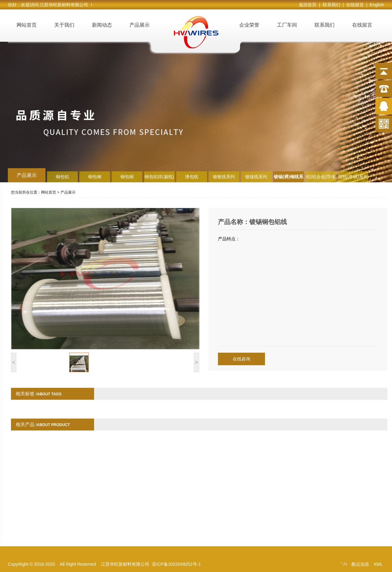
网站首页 (27, 25)
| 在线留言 (354, 5)
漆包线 (192, 177)
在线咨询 (241, 359)
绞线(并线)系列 (353, 177)
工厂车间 (287, 25)
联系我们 (325, 25)
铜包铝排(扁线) (159, 177)
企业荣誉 (249, 25)
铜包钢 (95, 177)
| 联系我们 (331, 5)
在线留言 (362, 25)
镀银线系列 (224, 177)
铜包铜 (127, 177)
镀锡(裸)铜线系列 (288, 178)
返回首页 (309, 5)
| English (375, 5)
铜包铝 (62, 177)
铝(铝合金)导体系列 (321, 178)
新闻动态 (102, 25)
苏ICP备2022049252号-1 (177, 564)
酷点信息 (360, 564)
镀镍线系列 (256, 177)
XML (378, 564)
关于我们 (64, 25)
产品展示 (140, 25)
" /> (344, 564)
